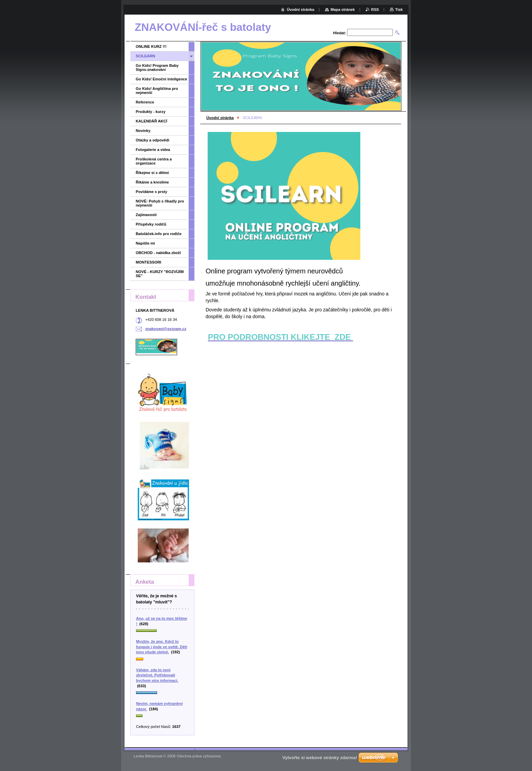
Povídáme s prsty (151, 192)
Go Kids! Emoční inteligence (161, 79)
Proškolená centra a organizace (154, 161)
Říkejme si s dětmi (152, 173)
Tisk (399, 9)
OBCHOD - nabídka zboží (158, 253)
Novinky (143, 131)
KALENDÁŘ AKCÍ (151, 121)
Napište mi (145, 243)
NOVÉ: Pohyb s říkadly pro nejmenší (160, 203)
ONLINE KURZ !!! (151, 46)
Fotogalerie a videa (153, 150)
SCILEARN (145, 56)
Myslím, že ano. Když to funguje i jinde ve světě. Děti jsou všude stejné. (161, 647)
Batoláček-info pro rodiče (159, 234)
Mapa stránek (343, 9)
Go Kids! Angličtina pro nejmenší (157, 91)
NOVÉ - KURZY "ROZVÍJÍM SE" (160, 274)
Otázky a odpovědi (153, 140)
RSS (375, 9)
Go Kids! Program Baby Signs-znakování (157, 68)
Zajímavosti (146, 215)
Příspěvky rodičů (151, 224)
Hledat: (340, 33)
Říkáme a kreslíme (152, 182)
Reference (145, 102)
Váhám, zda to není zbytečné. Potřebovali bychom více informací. (157, 675)
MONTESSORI (148, 262)
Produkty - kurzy (151, 112)
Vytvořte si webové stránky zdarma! (320, 758)
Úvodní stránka (220, 118)
